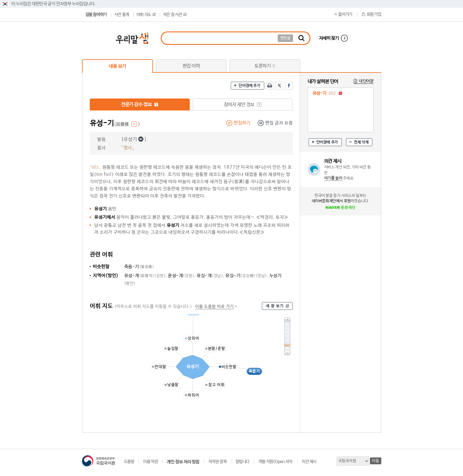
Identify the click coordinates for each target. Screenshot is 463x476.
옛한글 (285, 38)
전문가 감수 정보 (140, 105)
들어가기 (345, 14)
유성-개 (145, 276)
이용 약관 (150, 462)
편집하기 (242, 123)
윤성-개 (181, 276)
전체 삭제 (361, 142)
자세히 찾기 (329, 38)
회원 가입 (374, 14)
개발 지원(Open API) (275, 462)
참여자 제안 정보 (243, 105)
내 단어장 (366, 81)
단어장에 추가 (249, 86)
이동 (375, 461)
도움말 (129, 462)
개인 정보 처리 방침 (183, 462)
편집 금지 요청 (279, 123)
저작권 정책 (217, 462)
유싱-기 (246, 276)
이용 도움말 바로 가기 (214, 307)
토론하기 (265, 66)
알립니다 (242, 462)
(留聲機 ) (127, 124)
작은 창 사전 (175, 15)
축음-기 (139, 267)
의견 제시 (309, 462)
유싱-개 (210, 276)
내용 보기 (117, 66)
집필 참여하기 (96, 15)
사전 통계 (122, 15)
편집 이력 (191, 66)
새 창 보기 (275, 306)
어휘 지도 (146, 15)
